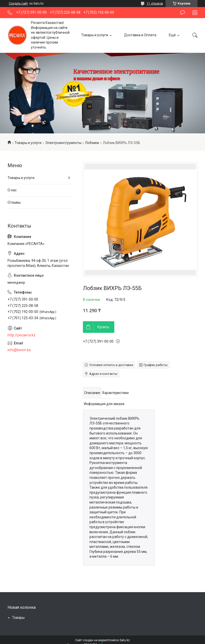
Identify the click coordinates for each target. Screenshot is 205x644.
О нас (12, 190)
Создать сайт (18, 4)
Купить (103, 327)
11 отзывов (155, 4)
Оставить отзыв (183, 13)
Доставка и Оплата (140, 35)
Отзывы (14, 202)
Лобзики (92, 143)
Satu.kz (125, 640)
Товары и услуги (95, 35)
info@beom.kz (19, 350)
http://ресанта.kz (21, 335)
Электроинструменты (63, 143)
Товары (18, 618)
